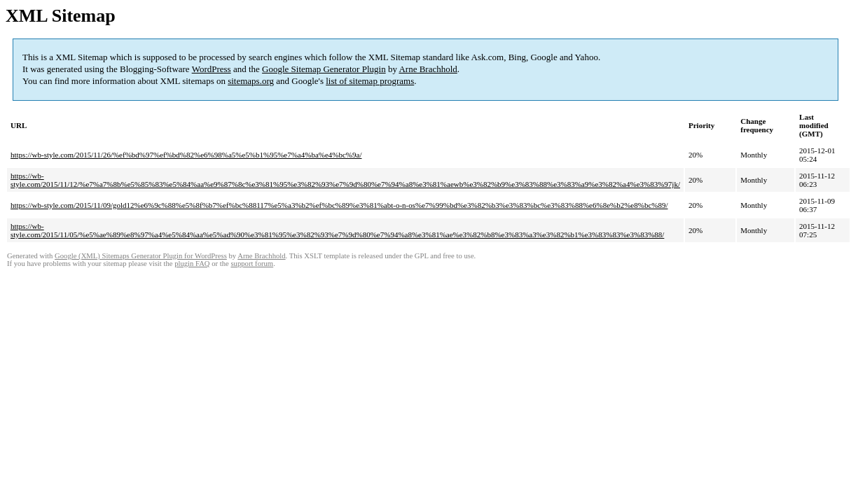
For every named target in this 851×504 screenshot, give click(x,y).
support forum (252, 264)
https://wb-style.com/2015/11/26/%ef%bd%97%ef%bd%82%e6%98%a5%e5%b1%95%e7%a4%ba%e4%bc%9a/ (186, 155)
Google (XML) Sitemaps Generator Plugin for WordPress (141, 256)
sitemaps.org (251, 81)
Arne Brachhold (428, 69)
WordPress (212, 69)
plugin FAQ (192, 264)
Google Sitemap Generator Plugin (324, 69)
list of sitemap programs (370, 81)
